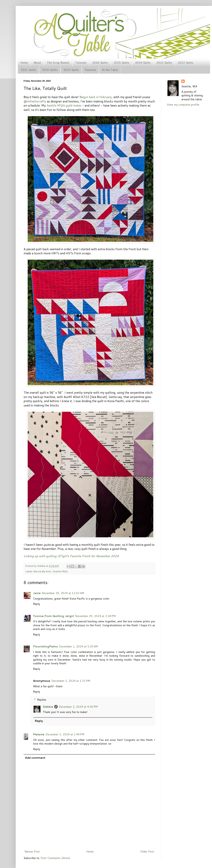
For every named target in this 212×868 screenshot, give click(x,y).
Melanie (39, 734)
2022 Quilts (186, 63)
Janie (37, 593)
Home (24, 63)
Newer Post (32, 852)
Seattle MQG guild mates (64, 105)
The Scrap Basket (58, 63)
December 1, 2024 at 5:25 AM (78, 646)
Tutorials (81, 63)
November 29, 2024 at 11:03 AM (63, 593)
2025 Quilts (121, 63)
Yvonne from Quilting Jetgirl (53, 616)
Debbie (42, 566)
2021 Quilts (28, 70)
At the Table (110, 70)
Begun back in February (96, 97)
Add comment (35, 758)
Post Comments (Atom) (55, 858)
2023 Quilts (164, 63)
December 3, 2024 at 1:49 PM (65, 734)
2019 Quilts (71, 70)
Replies (42, 700)
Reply (37, 604)
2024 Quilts (143, 63)
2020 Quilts (50, 70)
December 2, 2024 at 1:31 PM (71, 681)
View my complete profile (183, 105)
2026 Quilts (100, 63)
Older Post (147, 852)
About (37, 63)
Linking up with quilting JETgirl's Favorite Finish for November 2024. (72, 556)
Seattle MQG (60, 571)
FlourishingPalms (45, 646)
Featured (90, 70)
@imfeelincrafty (35, 101)
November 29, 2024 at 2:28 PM (95, 616)
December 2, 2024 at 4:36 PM (78, 707)
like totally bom (42, 571)
